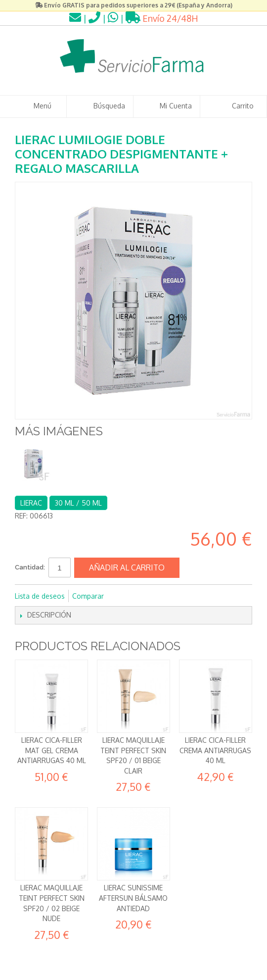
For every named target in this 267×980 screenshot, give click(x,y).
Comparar (88, 596)
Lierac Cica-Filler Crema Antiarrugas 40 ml (215, 750)
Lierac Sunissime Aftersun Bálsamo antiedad (133, 898)
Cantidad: (30, 567)
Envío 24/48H (162, 18)
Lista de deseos (40, 596)
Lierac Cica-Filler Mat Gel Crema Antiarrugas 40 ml (52, 750)
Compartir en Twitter (144, 596)
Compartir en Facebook (125, 596)
